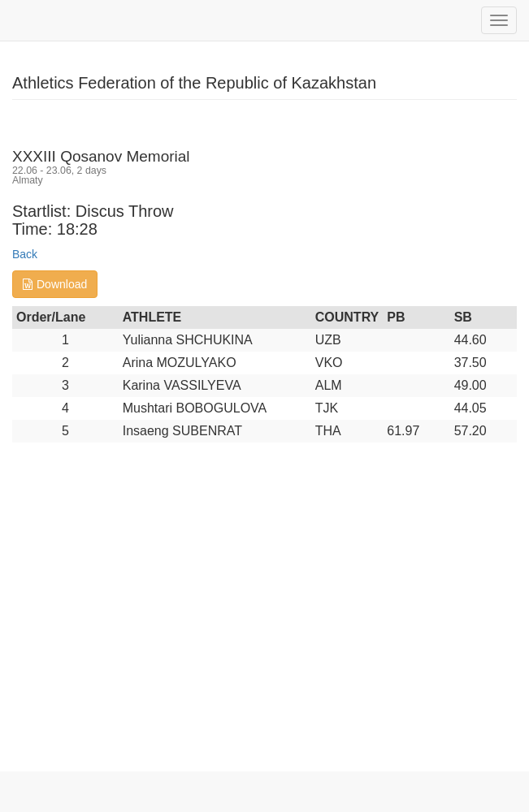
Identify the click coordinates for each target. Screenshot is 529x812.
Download (55, 284)
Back (25, 254)
